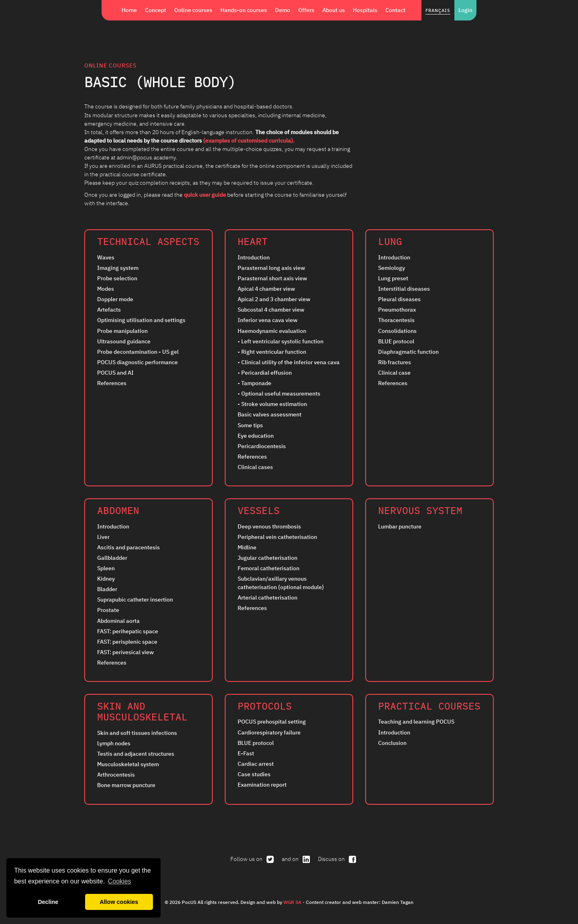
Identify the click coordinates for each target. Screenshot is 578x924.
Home (129, 10)
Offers (306, 10)
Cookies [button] (120, 881)
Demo (283, 10)
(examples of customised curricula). (249, 141)
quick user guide (206, 195)
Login (465, 10)
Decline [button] (48, 902)
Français (438, 10)
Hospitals (365, 10)
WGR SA (292, 902)
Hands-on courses (244, 10)
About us (334, 10)
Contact (395, 10)
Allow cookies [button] (119, 902)
